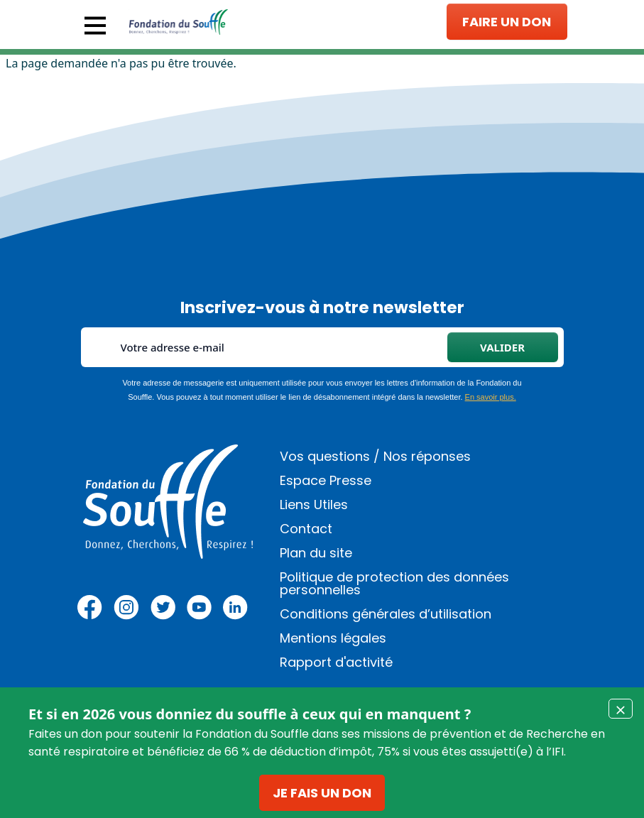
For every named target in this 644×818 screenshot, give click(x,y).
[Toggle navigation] (95, 26)
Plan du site (316, 553)
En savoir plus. (491, 397)
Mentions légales (333, 638)
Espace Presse (326, 480)
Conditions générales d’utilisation (386, 614)
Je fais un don (322, 793)
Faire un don (507, 22)
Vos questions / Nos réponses (375, 456)
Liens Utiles (314, 505)
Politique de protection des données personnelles (394, 583)
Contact (306, 529)
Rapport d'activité (336, 662)
